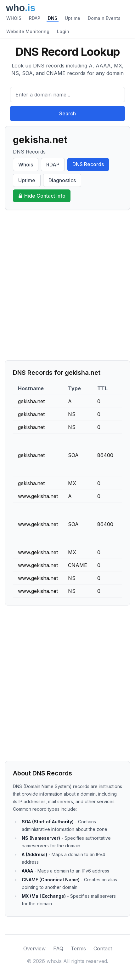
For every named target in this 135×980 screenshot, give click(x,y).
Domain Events (104, 18)
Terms (78, 948)
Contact (103, 948)
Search (67, 113)
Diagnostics (62, 180)
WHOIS (14, 18)
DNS (53, 18)
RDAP (35, 18)
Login (63, 31)
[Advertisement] (67, 285)
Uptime (73, 18)
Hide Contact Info (42, 196)
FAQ (58, 948)
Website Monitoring (28, 31)
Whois (26, 165)
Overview (34, 948)
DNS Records (88, 164)
